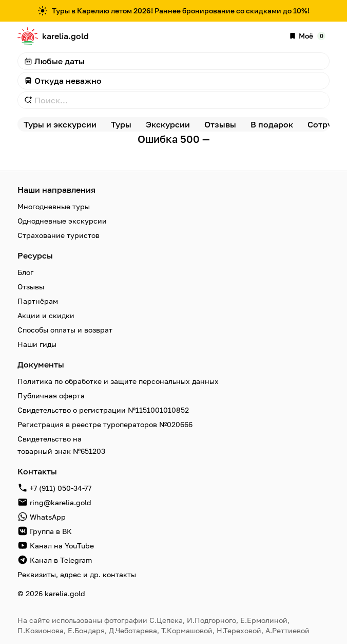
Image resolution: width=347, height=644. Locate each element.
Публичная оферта (51, 395)
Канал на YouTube (62, 546)
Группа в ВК (51, 531)
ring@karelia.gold (61, 502)
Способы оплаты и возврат (65, 330)
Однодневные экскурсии (62, 221)
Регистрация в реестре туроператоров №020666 (105, 424)
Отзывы (31, 287)
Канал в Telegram (61, 560)
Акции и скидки (46, 315)
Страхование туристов (59, 235)
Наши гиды (37, 344)
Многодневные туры (54, 206)
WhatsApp (48, 517)
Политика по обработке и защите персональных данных (118, 381)
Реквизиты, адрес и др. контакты (77, 574)
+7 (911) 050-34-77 (61, 488)
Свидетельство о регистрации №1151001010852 (103, 410)
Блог (25, 272)
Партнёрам (38, 301)
